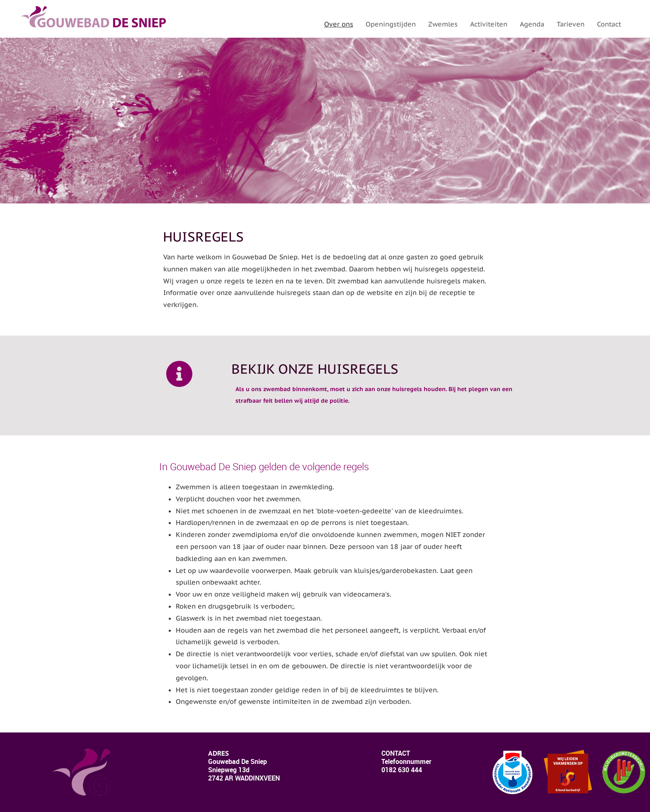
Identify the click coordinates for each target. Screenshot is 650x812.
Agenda (532, 24)
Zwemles (443, 24)
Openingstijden (391, 24)
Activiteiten (489, 24)
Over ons (339, 24)
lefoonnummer (406, 761)
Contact (609, 24)
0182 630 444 (402, 770)
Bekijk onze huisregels (315, 369)
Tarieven (571, 24)
